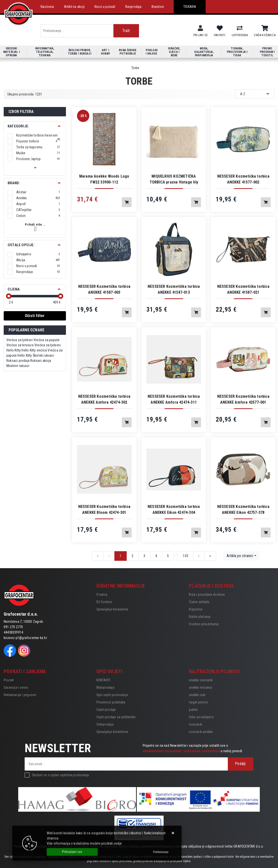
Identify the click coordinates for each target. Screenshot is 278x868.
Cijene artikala (199, 602)
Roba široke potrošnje (128, 52)
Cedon (38, 216)
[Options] (161, 852)
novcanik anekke (201, 732)
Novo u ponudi (105, 7)
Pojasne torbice (37, 141)
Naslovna (47, 7)
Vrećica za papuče (46, 340)
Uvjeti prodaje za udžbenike (116, 717)
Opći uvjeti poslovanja (112, 695)
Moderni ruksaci (18, 366)
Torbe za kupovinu (38, 147)
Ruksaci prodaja (18, 361)
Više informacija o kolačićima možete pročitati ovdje (84, 843)
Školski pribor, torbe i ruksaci (80, 52)
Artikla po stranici (240, 556)
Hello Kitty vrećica (34, 350)
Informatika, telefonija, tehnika (45, 52)
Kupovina (196, 609)
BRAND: (14, 183)
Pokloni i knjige (152, 52)
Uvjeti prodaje (106, 710)
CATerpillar (38, 210)
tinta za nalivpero (201, 717)
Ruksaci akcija (41, 361)
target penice (198, 702)
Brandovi (158, 7)
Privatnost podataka (111, 702)
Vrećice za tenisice (20, 345)
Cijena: (14, 289)
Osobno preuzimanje (204, 624)
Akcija (38, 260)
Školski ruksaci (43, 355)
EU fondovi (104, 602)
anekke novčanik (201, 680)
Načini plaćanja (200, 617)
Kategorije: (18, 126)
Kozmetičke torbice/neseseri (38, 135)
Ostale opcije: (21, 245)
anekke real (197, 695)
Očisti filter (35, 316)
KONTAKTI (103, 680)
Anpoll (38, 204)
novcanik (195, 724)
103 (185, 556)
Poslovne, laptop (38, 159)
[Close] (72, 852)
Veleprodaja (105, 724)
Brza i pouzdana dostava (207, 594)
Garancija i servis (16, 687)
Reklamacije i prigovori (20, 695)
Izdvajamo (38, 254)
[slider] (9, 296)
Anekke (38, 198)
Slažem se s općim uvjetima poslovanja (60, 775)
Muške (38, 153)
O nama (102, 594)
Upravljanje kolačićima (112, 609)
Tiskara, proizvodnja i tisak (237, 52)
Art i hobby (105, 52)
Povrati (9, 680)
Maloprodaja (105, 687)
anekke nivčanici (201, 687)
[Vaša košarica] (265, 28)
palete (193, 710)
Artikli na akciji (74, 7)
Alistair (38, 192)
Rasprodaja (133, 7)
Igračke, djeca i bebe (174, 52)
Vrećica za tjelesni (20, 340)
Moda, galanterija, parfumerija (204, 52)
